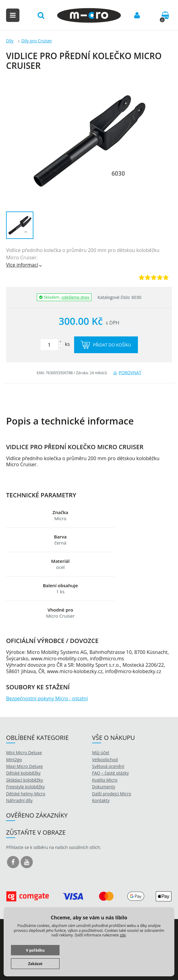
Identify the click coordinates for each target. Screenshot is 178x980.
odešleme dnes (75, 297)
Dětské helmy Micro (26, 794)
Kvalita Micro (105, 780)
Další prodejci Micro (112, 794)
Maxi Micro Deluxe (24, 766)
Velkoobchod (105, 760)
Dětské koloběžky (23, 773)
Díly (10, 41)
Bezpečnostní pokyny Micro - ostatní (47, 698)
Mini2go (14, 760)
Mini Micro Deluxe (24, 753)
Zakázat (35, 964)
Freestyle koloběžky (25, 787)
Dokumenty (104, 787)
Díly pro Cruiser (37, 41)
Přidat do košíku (106, 345)
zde (123, 935)
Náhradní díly (19, 800)
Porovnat (127, 373)
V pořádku (35, 950)
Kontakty (101, 800)
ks (55, 344)
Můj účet (101, 753)
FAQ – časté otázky (110, 773)
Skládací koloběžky (25, 780)
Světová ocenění (108, 766)
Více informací (24, 265)
